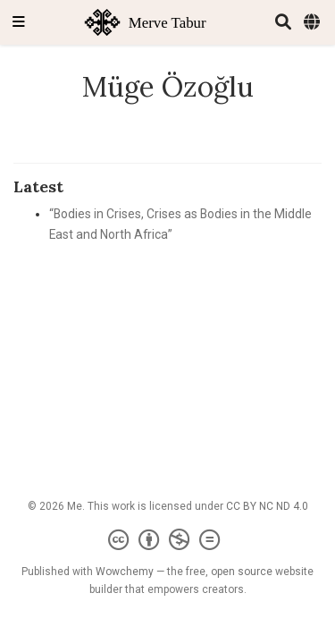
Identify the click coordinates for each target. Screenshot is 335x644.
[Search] (283, 23)
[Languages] (313, 23)
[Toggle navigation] (19, 23)
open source (242, 572)
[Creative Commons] (167, 540)
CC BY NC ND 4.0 (267, 506)
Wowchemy (125, 572)
